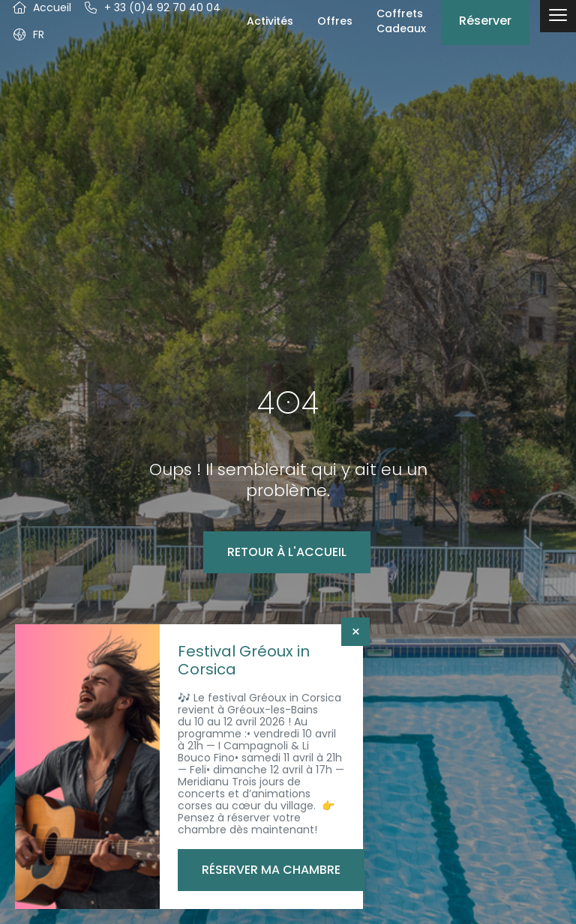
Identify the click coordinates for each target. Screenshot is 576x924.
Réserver (485, 21)
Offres (335, 21)
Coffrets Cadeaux (401, 21)
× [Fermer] (356, 632)
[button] (28, 34)
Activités (270, 21)
